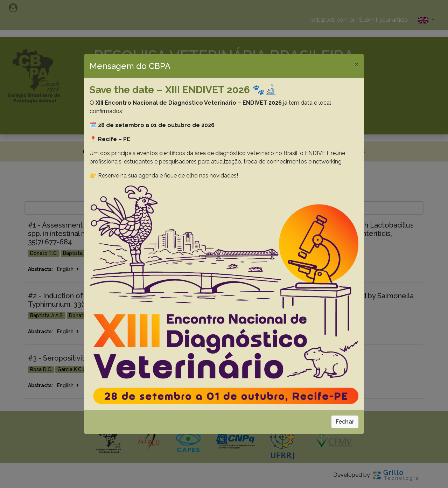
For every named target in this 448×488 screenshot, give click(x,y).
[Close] (356, 64)
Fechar (345, 422)
